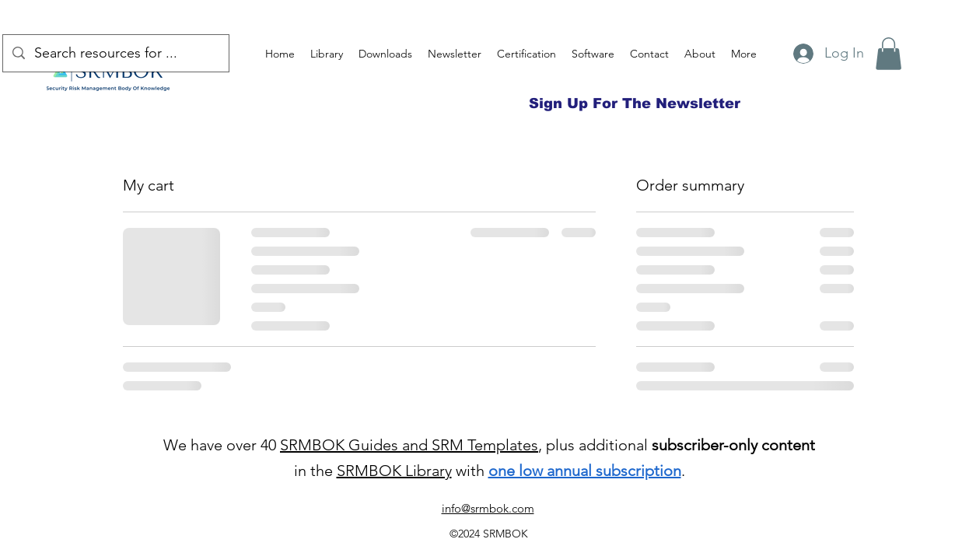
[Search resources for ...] (115, 54)
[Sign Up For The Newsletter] (634, 103)
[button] (889, 54)
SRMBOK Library (394, 471)
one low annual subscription (585, 471)
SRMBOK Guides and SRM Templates (409, 445)
